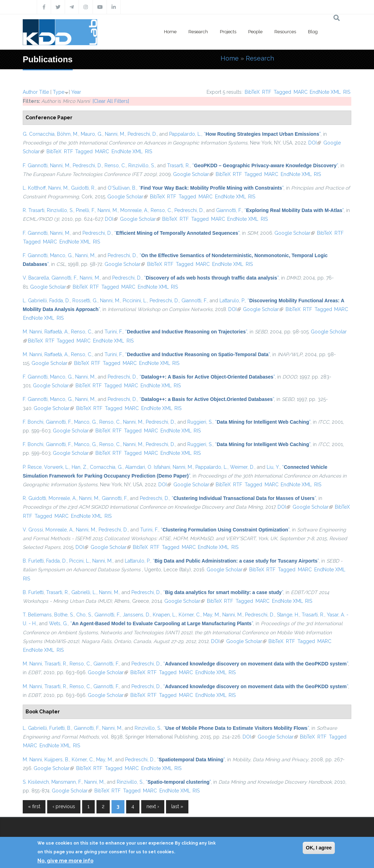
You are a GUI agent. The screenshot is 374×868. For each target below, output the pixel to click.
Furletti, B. (60, 728)
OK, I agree (319, 848)
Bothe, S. (64, 615)
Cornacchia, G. (106, 467)
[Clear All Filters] (111, 101)
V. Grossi (33, 530)
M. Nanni (32, 332)
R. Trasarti (34, 210)
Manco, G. (61, 255)
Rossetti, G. (85, 301)
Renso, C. (115, 165)
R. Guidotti (34, 498)
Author (30, 92)
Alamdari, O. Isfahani (148, 467)
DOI (315, 143)
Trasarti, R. (178, 165)
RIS (347, 92)
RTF (267, 92)
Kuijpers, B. (57, 760)
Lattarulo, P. (232, 301)
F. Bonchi (33, 422)
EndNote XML (325, 92)
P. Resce (32, 467)
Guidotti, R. (83, 188)
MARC (301, 92)
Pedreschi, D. (142, 134)
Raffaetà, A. (56, 332)
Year (76, 92)
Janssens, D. (136, 615)
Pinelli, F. (85, 210)
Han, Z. (80, 467)
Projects (228, 32)
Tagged (282, 92)
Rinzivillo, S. (142, 165)
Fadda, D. (60, 301)
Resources (285, 32)
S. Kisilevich (36, 782)
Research (198, 32)
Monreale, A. (134, 210)
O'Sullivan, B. (122, 188)
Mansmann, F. (67, 782)
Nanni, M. (115, 134)
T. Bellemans (37, 615)
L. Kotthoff (34, 188)
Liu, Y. (273, 467)
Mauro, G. (92, 134)
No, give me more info (65, 861)
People (255, 32)
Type (59, 92)
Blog (313, 32)
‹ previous (64, 806)
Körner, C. (190, 615)
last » (177, 806)
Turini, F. (114, 332)
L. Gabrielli (35, 301)
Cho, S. (84, 615)
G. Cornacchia (39, 134)
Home (170, 32)
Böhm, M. (68, 134)
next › (153, 806)
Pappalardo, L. (185, 134)
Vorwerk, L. (57, 467)
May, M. (211, 615)
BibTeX (252, 92)
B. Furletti (33, 561)
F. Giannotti (35, 165)
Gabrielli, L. (84, 592)
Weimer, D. (242, 467)
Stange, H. (288, 615)
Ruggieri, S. (200, 422)
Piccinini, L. (135, 301)
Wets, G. (58, 623)
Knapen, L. (164, 615)
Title (44, 92)
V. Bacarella (36, 278)
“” (262, 134)
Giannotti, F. (229, 210)
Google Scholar (193, 174)
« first (34, 806)
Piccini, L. (80, 561)
